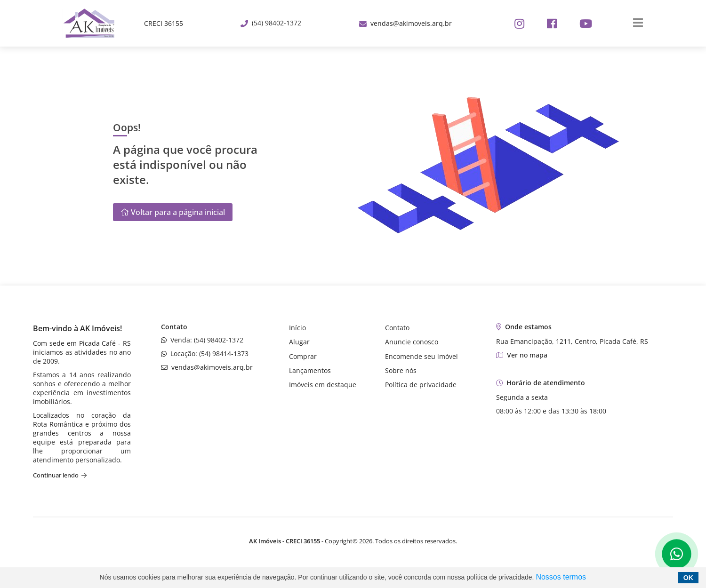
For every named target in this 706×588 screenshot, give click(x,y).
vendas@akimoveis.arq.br (405, 23)
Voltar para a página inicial (173, 212)
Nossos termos (561, 577)
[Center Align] (635, 23)
